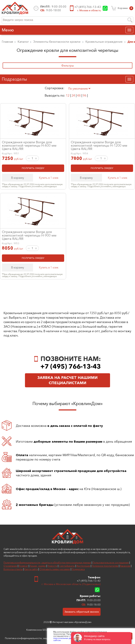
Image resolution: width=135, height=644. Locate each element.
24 (73, 95)
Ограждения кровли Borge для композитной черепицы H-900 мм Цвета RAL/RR (29, 235)
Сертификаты (67, 566)
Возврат (23, 566)
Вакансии (125, 566)
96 (85, 95)
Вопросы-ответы (13, 569)
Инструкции (83, 566)
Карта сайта (31, 569)
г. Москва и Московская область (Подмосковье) (71, 584)
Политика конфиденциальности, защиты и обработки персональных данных (47, 563)
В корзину (18, 178)
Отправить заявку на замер (55, 569)
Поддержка (78, 569)
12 (68, 95)
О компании (10, 566)
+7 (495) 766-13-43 (88, 7)
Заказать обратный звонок (82, 612)
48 (79, 95)
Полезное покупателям (105, 566)
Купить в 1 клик (49, 178)
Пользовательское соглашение (111, 563)
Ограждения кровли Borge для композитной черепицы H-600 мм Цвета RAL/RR (29, 145)
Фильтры (67, 65)
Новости (52, 566)
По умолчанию (79, 88)
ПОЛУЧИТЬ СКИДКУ (33, 168)
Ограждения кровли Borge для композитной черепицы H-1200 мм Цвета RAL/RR (99, 145)
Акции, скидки (38, 566)
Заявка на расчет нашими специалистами (67, 380)
